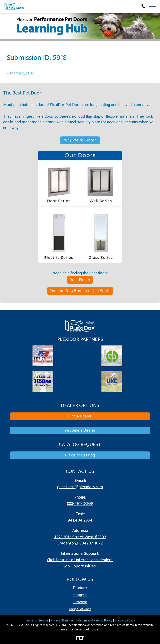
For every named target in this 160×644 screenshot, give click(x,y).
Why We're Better (80, 140)
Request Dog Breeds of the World (80, 291)
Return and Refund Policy (95, 621)
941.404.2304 (80, 520)
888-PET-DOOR (80, 504)
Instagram (80, 595)
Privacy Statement (63, 621)
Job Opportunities (80, 566)
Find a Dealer (80, 416)
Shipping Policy (125, 621)
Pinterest (80, 602)
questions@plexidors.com (80, 487)
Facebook (80, 588)
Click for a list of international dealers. (80, 560)
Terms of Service (37, 621)
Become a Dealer (80, 430)
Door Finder (80, 280)
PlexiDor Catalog (80, 455)
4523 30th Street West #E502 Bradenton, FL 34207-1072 (80, 540)
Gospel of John (80, 609)
